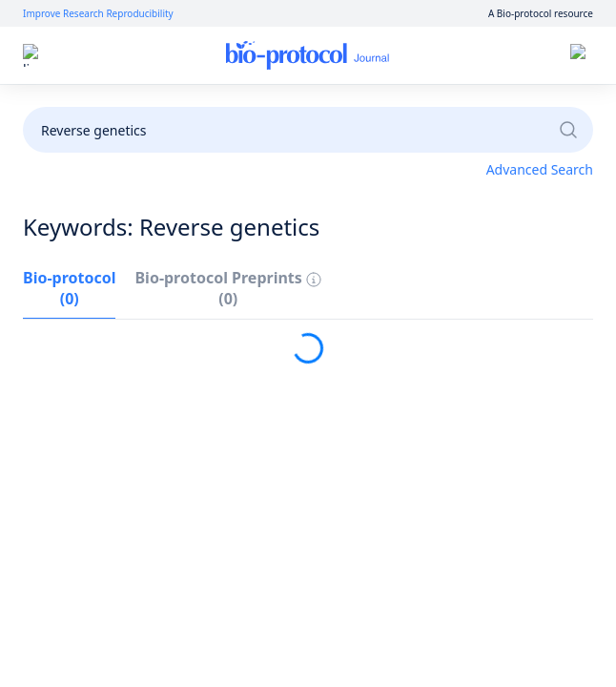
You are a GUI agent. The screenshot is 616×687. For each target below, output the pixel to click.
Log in (404, 56)
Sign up (472, 56)
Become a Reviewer (519, 107)
